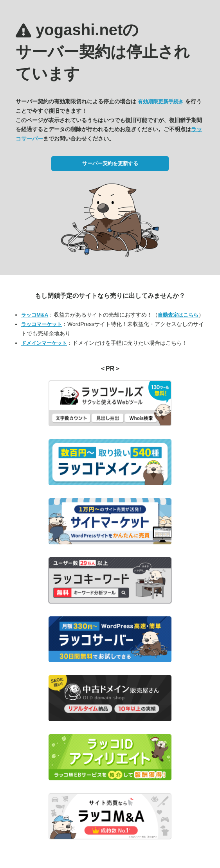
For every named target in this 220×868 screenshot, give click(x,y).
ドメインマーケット (44, 343)
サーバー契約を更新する (110, 163)
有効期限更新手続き (161, 102)
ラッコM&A (35, 315)
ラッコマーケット (41, 324)
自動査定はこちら (178, 315)
